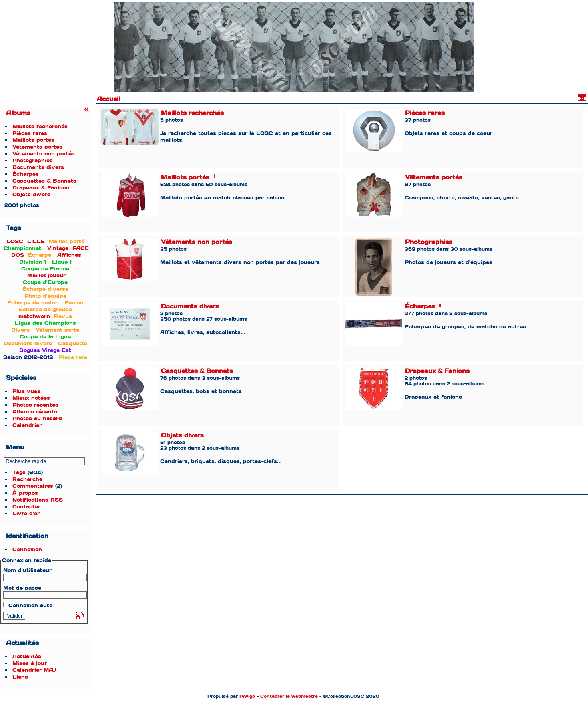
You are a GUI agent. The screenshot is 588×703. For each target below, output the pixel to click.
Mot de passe (22, 588)
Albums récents (35, 412)
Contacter (26, 507)
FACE (81, 248)
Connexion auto (28, 605)
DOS (18, 255)
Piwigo (247, 696)
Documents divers (38, 167)
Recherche (27, 479)
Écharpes (26, 174)
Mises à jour (30, 663)
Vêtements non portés (44, 154)
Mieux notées (31, 398)
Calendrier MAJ (34, 670)
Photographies (33, 160)
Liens (20, 677)
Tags (19, 472)
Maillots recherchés (40, 126)
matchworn (34, 316)
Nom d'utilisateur (27, 570)
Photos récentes (35, 405)
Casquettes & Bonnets (44, 181)
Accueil (108, 99)
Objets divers (31, 194)
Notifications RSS (38, 500)
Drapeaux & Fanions (41, 188)
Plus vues (26, 391)
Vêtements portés (37, 147)
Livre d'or (26, 513)
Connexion (27, 549)
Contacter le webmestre (289, 696)
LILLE (36, 241)
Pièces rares (30, 133)
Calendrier (27, 425)
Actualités (27, 656)
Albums (18, 113)
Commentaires (33, 486)
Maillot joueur (46, 275)
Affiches (69, 255)
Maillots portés (33, 140)
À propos (25, 493)
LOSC (15, 241)
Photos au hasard (37, 418)
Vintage (58, 248)
